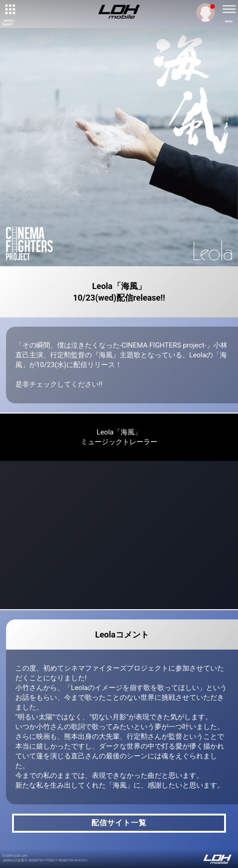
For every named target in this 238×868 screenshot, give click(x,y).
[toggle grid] (9, 9)
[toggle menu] (229, 9)
